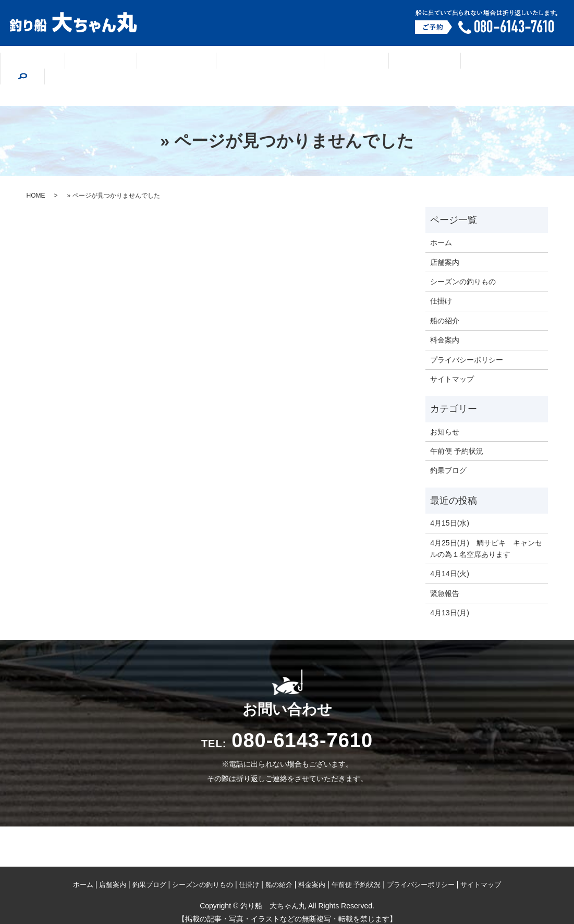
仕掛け (344, 65)
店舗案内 (123, 65)
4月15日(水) (450, 500)
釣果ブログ (186, 65)
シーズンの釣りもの (269, 65)
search (510, 64)
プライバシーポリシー (467, 336)
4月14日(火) (450, 550)
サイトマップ (452, 356)
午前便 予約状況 (457, 428)
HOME (36, 172)
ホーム (67, 65)
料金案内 (459, 65)
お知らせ (445, 408)
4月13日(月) (450, 589)
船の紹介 (399, 65)
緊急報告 (445, 570)
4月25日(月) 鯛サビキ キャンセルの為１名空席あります (486, 525)
